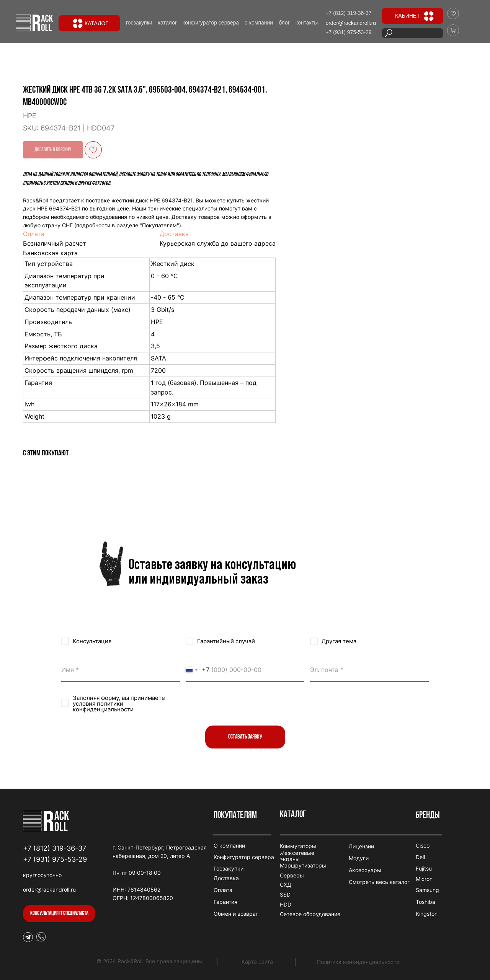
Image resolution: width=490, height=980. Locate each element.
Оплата (225, 234)
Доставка (366, 234)
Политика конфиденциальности (358, 962)
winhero (122, 881)
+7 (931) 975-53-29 (55, 859)
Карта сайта (257, 961)
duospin (122, 864)
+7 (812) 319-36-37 (55, 848)
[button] (59, 914)
